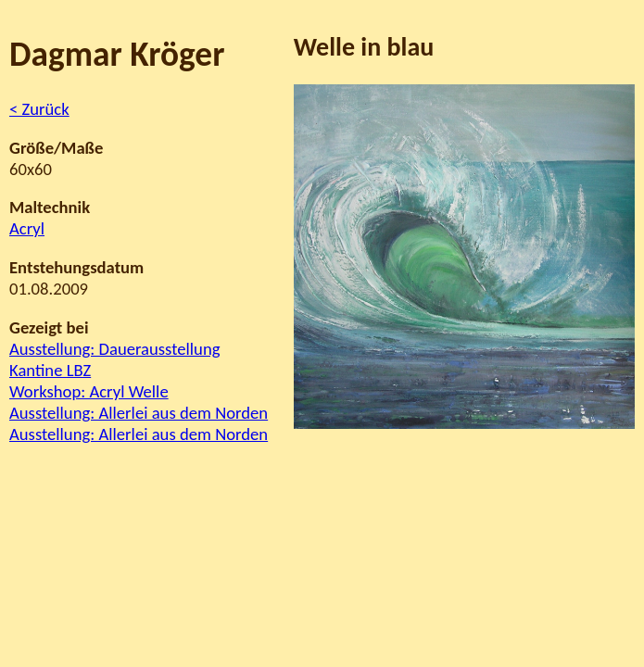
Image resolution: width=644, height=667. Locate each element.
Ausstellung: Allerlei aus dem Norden (139, 413)
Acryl (27, 228)
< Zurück (39, 109)
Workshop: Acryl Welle (89, 391)
